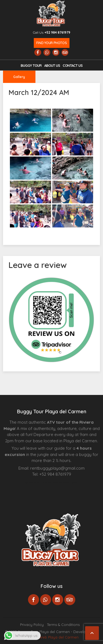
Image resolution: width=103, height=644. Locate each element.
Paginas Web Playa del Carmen (51, 637)
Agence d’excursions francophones (36, 483)
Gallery (19, 77)
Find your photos (51, 43)
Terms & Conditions (63, 625)
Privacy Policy (32, 625)
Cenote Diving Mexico (71, 483)
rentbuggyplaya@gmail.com (57, 468)
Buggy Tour (31, 65)
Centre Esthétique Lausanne (56, 483)
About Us (52, 65)
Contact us (73, 65)
